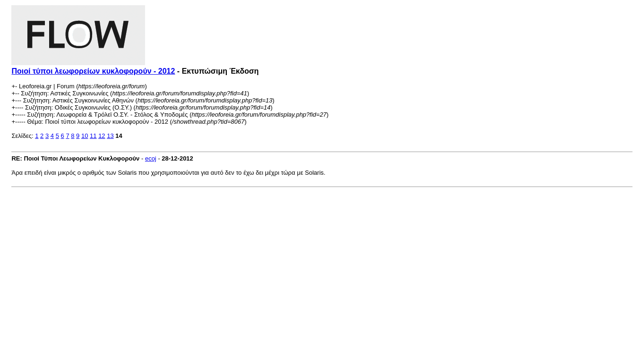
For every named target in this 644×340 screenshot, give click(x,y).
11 (93, 136)
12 (102, 136)
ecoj (151, 158)
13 (110, 136)
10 (85, 136)
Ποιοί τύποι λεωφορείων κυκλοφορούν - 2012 (93, 71)
